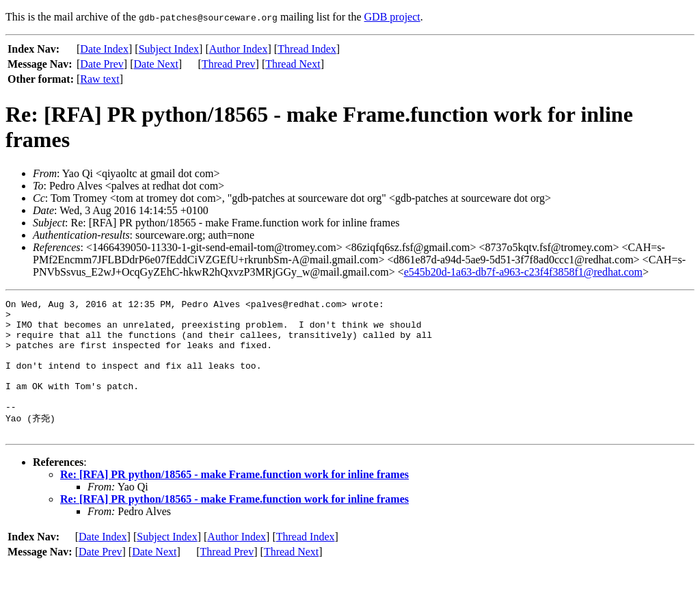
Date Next (156, 64)
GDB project (392, 17)
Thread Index (307, 49)
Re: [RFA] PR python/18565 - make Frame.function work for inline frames (234, 500)
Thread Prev (229, 64)
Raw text (99, 79)
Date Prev (102, 64)
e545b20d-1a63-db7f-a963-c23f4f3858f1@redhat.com (523, 272)
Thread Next (293, 64)
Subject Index (169, 49)
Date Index (104, 49)
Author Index (239, 49)
